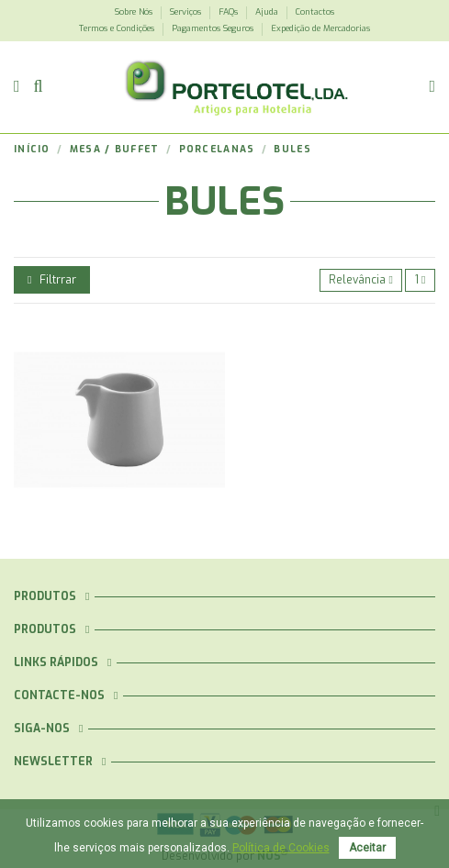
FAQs (230, 12)
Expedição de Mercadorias (320, 28)
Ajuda (268, 12)
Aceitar (367, 848)
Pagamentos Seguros (214, 28)
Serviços (187, 12)
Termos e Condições (118, 28)
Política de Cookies (281, 848)
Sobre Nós (135, 12)
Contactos (315, 12)
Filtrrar (52, 280)
